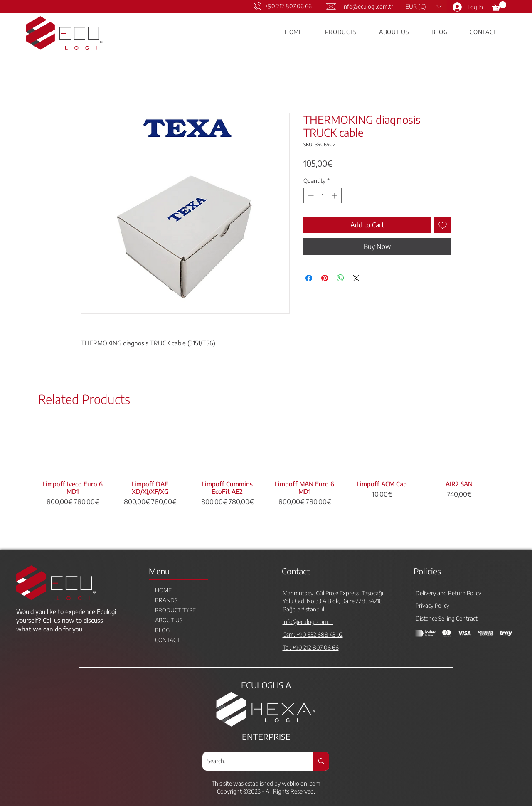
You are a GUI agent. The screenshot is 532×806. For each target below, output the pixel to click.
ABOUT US (169, 620)
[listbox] (424, 6)
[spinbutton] (323, 196)
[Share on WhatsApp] (340, 278)
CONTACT (167, 640)
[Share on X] (356, 278)
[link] (499, 6)
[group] (266, 482)
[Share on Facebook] (309, 278)
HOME (163, 590)
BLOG (162, 630)
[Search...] (252, 761)
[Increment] (335, 196)
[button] (424, 6)
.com (314, 783)
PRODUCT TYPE (175, 610)
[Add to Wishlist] (443, 225)
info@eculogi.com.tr (368, 6)
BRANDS (166, 600)
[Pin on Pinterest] (325, 278)
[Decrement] (310, 196)
